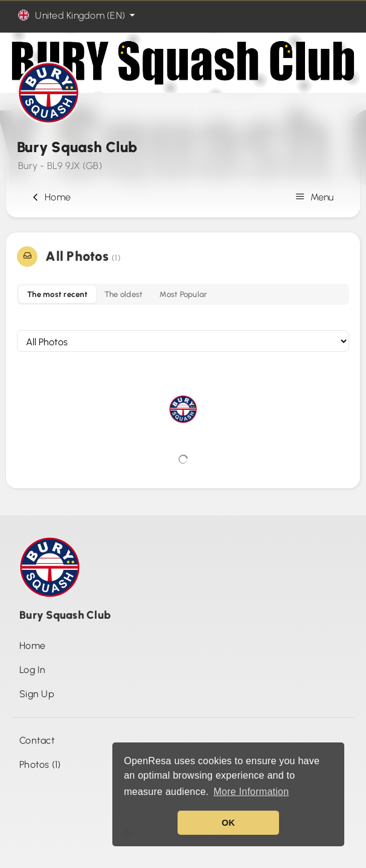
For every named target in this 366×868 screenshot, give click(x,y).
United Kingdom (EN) (78, 16)
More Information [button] (251, 792)
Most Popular (183, 294)
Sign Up (37, 694)
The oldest (124, 294)
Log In (33, 670)
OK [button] (228, 823)
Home (50, 197)
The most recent (57, 294)
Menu (316, 197)
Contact (37, 740)
